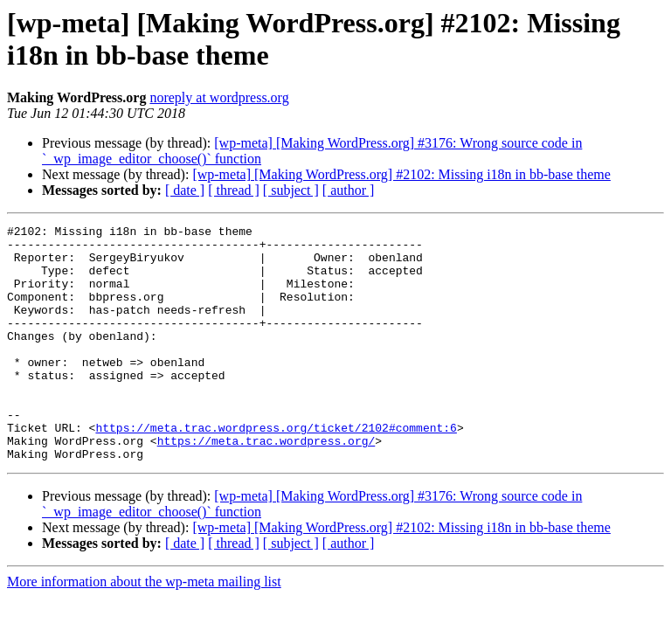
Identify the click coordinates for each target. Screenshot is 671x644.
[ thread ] (234, 190)
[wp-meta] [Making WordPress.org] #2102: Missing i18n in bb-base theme (401, 174)
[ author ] (349, 190)
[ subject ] (291, 190)
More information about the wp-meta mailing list (144, 629)
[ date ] (185, 190)
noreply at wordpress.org (219, 97)
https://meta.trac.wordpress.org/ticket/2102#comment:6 (276, 469)
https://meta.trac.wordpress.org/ (266, 485)
